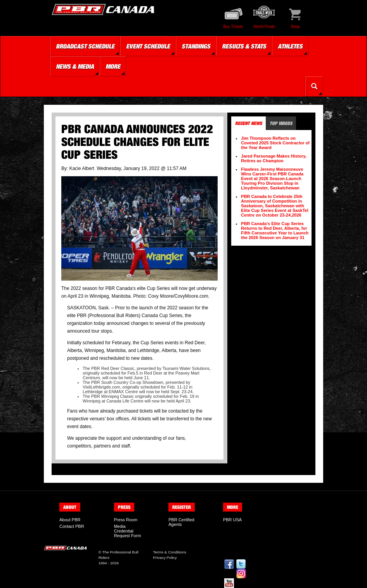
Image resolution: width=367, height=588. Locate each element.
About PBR (70, 520)
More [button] (113, 66)
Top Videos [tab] (281, 123)
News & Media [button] (75, 66)
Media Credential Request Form (128, 531)
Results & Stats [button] (244, 46)
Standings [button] (196, 46)
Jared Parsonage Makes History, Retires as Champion (274, 158)
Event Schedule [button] (148, 46)
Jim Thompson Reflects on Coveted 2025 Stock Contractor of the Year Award (275, 143)
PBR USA (232, 520)
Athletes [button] (290, 46)
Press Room (126, 520)
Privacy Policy (165, 558)
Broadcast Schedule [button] (85, 46)
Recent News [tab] (248, 123)
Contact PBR (72, 526)
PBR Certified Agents (181, 522)
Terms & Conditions (170, 552)
